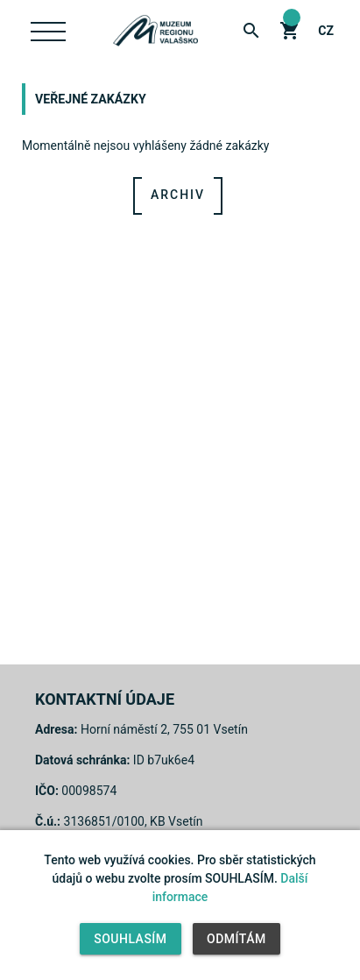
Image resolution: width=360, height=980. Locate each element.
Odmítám (236, 939)
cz (326, 31)
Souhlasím (130, 939)
